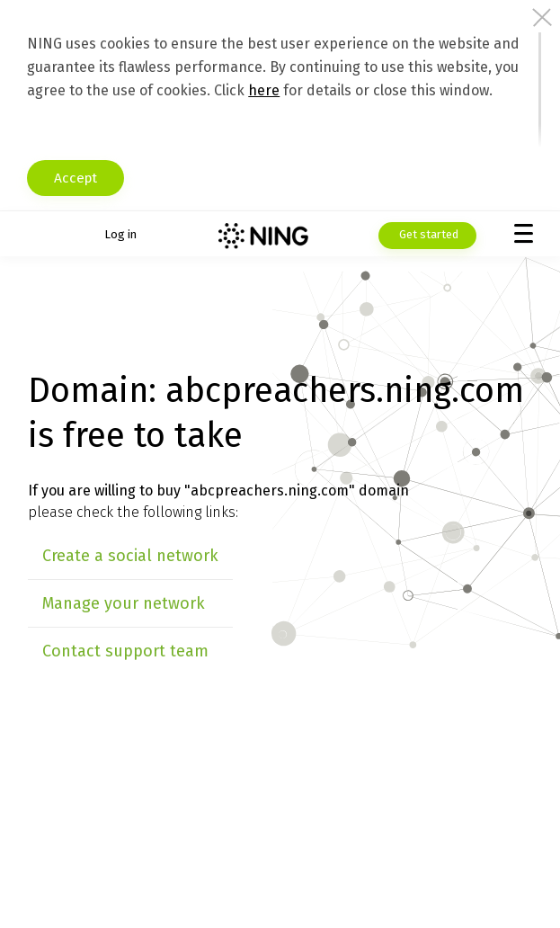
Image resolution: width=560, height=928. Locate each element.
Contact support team (125, 651)
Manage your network (124, 603)
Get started (427, 234)
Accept (79, 178)
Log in (120, 234)
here (264, 90)
